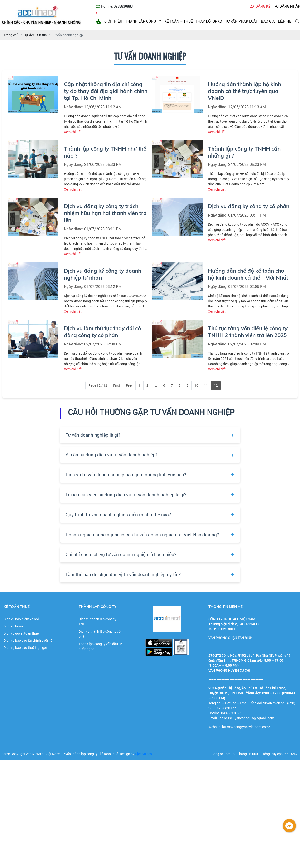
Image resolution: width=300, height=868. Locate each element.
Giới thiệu (113, 21)
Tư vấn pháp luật (242, 21)
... (156, 385)
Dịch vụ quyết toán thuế (21, 633)
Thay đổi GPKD (209, 21)
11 (206, 385)
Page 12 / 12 (98, 385)
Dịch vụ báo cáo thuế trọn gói (25, 648)
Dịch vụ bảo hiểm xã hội (21, 619)
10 (196, 385)
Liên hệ (285, 21)
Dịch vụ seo (143, 754)
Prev (129, 385)
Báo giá (268, 21)
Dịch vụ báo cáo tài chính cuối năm (29, 640)
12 (216, 385)
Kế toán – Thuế (179, 21)
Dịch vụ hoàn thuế (17, 626)
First (117, 385)
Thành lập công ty (143, 21)
